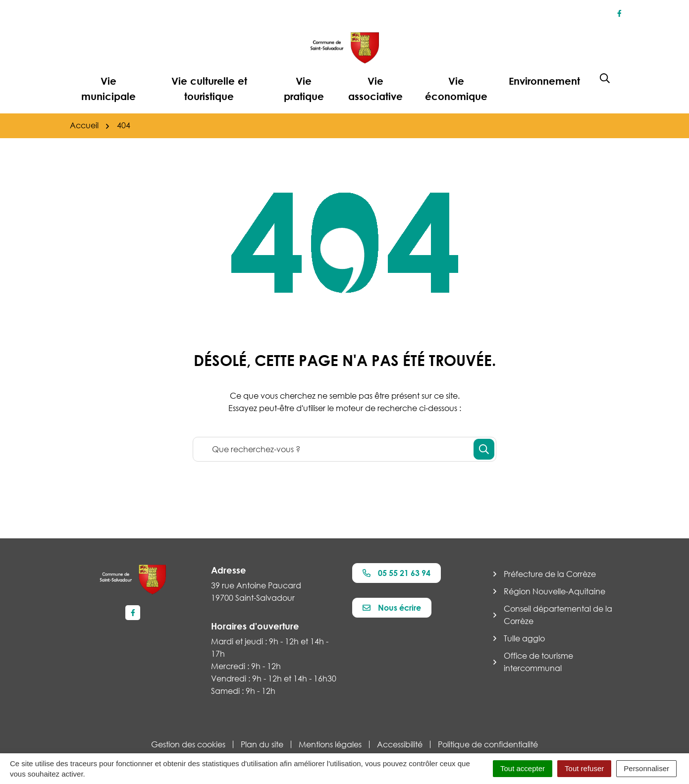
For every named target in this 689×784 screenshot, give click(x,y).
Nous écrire (392, 608)
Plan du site (262, 744)
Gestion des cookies (188, 744)
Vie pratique (304, 88)
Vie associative (375, 88)
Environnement (544, 81)
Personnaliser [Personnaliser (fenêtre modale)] (646, 768)
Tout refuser (584, 768)
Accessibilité (400, 744)
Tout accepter (523, 768)
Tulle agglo (524, 638)
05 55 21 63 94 (397, 573)
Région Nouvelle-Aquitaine (555, 591)
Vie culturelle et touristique (209, 88)
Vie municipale (108, 88)
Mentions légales (330, 744)
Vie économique (456, 88)
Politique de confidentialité (488, 744)
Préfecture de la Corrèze (550, 574)
